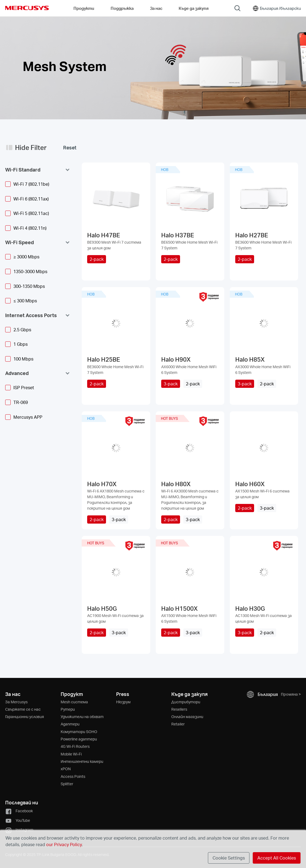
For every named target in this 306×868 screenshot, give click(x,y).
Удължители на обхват (82, 717)
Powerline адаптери (79, 739)
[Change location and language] (276, 8)
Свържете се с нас (23, 709)
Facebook (19, 811)
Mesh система (74, 702)
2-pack (97, 259)
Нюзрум (123, 702)
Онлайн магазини (187, 717)
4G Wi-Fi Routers (75, 746)
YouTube (18, 820)
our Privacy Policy (64, 844)
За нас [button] (156, 8)
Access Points (73, 776)
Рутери (68, 709)
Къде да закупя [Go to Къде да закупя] (194, 8)
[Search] (237, 8)
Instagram (19, 830)
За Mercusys (16, 702)
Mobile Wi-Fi (71, 754)
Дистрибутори (186, 702)
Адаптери (70, 724)
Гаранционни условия (25, 717)
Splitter (67, 784)
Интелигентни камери (82, 761)
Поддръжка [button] (122, 8)
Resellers (179, 709)
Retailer (178, 724)
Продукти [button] (84, 8)
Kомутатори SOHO (79, 732)
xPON (66, 769)
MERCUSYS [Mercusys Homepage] (27, 8)
